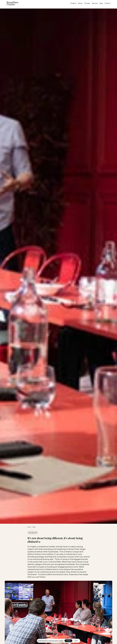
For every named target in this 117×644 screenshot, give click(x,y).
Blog (34, 527)
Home (29, 527)
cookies (61, 641)
